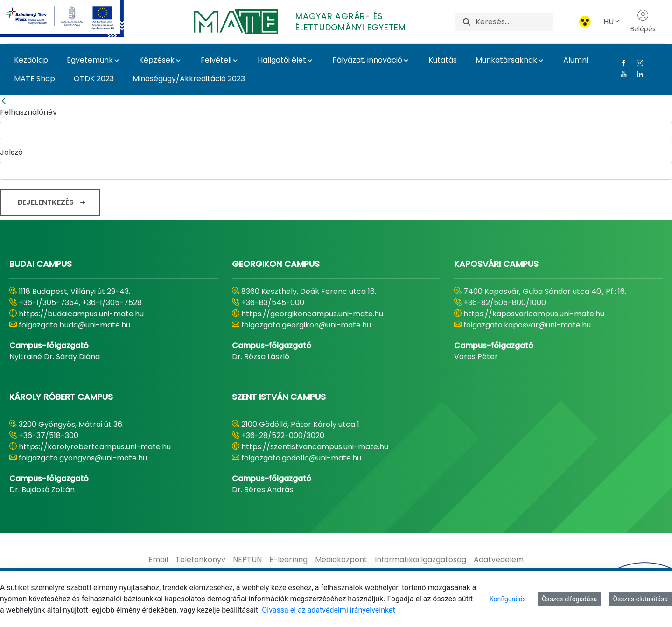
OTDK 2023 (94, 79)
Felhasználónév (28, 112)
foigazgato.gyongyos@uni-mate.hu (83, 458)
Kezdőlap (31, 60)
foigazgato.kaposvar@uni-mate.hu (527, 325)
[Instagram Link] (636, 63)
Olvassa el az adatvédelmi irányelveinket (328, 610)
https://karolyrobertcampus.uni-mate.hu (95, 447)
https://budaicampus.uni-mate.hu (81, 314)
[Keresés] (514, 22)
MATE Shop (35, 79)
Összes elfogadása (570, 599)
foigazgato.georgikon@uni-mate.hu (306, 325)
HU (612, 22)
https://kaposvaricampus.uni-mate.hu (534, 314)
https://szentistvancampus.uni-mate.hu (315, 447)
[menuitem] (158, 560)
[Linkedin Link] (636, 74)
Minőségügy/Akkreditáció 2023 (189, 79)
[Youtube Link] (620, 74)
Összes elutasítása (640, 599)
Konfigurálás (508, 599)
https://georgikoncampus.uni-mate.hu (312, 314)
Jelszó (11, 152)
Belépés (643, 21)
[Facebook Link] (620, 63)
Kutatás (443, 60)
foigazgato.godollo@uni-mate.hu (301, 458)
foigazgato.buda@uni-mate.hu (74, 325)
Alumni (576, 60)
